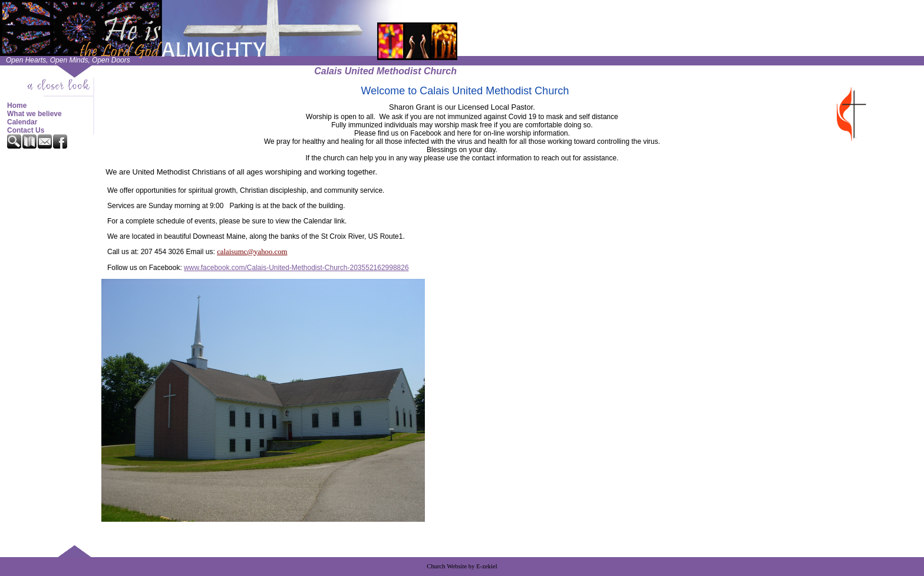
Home (17, 106)
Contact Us (26, 130)
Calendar (22, 122)
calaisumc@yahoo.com (252, 252)
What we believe (34, 114)
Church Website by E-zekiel (462, 566)
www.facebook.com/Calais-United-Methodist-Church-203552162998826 (296, 268)
